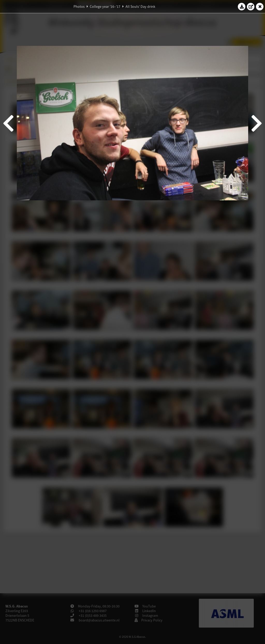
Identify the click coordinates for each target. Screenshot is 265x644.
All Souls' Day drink (140, 6)
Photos (79, 6)
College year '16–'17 (105, 6)
